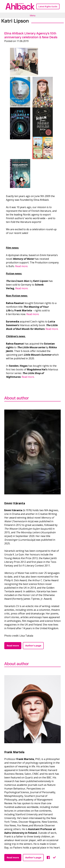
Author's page (33, 646)
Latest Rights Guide (48, 6)
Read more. (22, 266)
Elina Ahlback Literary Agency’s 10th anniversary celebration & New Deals (31, 35)
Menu (33, 15)
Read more (28, 377)
